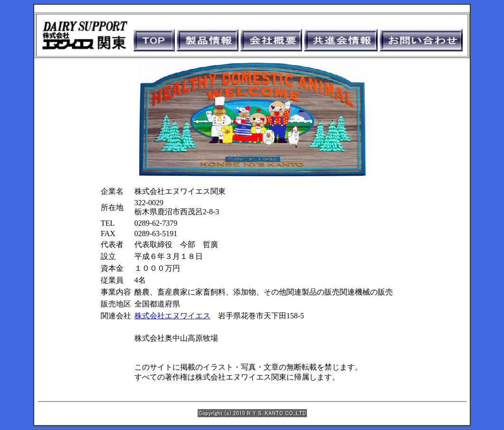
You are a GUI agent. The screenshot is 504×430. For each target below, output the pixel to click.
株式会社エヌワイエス (172, 316)
